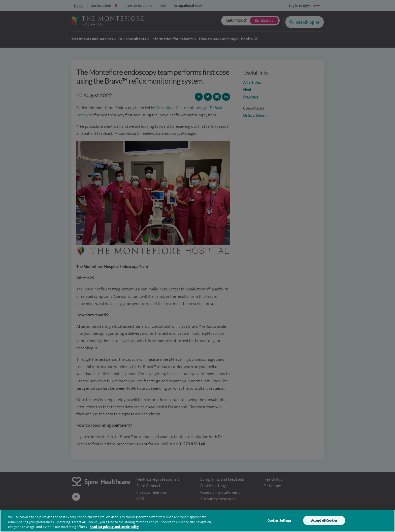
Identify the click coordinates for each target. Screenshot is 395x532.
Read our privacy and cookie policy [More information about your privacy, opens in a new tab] (114, 528)
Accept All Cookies (324, 521)
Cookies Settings (279, 521)
